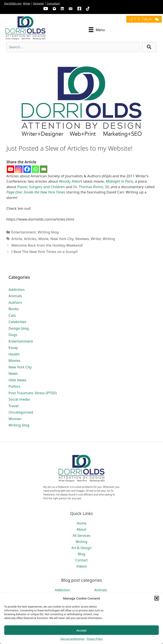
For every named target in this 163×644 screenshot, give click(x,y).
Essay (13, 348)
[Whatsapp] (35, 169)
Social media (19, 399)
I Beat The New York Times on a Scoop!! (44, 252)
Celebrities (17, 322)
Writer (27, 3)
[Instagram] (19, 169)
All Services (81, 536)
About (81, 529)
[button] (157, 598)
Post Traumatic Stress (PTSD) (33, 393)
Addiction (17, 289)
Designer (39, 3)
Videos (81, 566)
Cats (12, 315)
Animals (15, 296)
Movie (43, 239)
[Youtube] (11, 169)
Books (14, 309)
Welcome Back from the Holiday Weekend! (47, 245)
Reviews (82, 239)
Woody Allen (70, 181)
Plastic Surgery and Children (41, 187)
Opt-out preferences (72, 639)
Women (15, 419)
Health (14, 354)
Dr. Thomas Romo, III (91, 187)
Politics (14, 386)
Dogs (13, 335)
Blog (81, 554)
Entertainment (23, 232)
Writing (109, 239)
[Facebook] (27, 169)
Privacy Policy (95, 639)
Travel (13, 406)
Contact (81, 560)
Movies (14, 360)
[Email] (44, 169)
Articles (30, 239)
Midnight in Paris (119, 181)
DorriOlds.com (13, 3)
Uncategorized (21, 412)
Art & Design (82, 548)
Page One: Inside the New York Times (36, 192)
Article (17, 239)
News (13, 373)
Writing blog (48, 232)
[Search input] (73, 47)
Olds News (17, 380)
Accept (81, 630)
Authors (15, 302)
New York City (62, 239)
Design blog (19, 328)
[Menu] (97, 30)
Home (81, 523)
